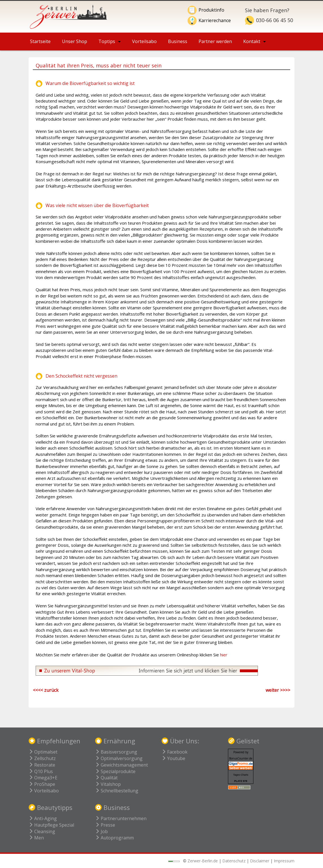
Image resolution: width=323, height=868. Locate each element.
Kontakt (252, 41)
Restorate (42, 765)
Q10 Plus (41, 771)
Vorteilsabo (144, 41)
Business (178, 41)
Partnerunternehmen (121, 818)
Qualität (106, 778)
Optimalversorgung (119, 758)
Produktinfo (211, 10)
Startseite (40, 41)
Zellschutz (42, 758)
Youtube (173, 758)
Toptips (107, 41)
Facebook (175, 752)
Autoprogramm (114, 838)
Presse (105, 825)
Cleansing (42, 831)
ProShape (42, 784)
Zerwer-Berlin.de (203, 861)
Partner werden (215, 41)
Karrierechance (215, 20)
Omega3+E (43, 778)
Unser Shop (75, 41)
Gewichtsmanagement (121, 765)
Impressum (284, 861)
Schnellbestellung (117, 791)
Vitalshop (108, 784)
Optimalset (43, 752)
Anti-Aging (43, 818)
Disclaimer (260, 861)
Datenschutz (234, 861)
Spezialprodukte (115, 771)
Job (101, 831)
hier (224, 655)
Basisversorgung (116, 752)
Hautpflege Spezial (51, 825)
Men (36, 838)
